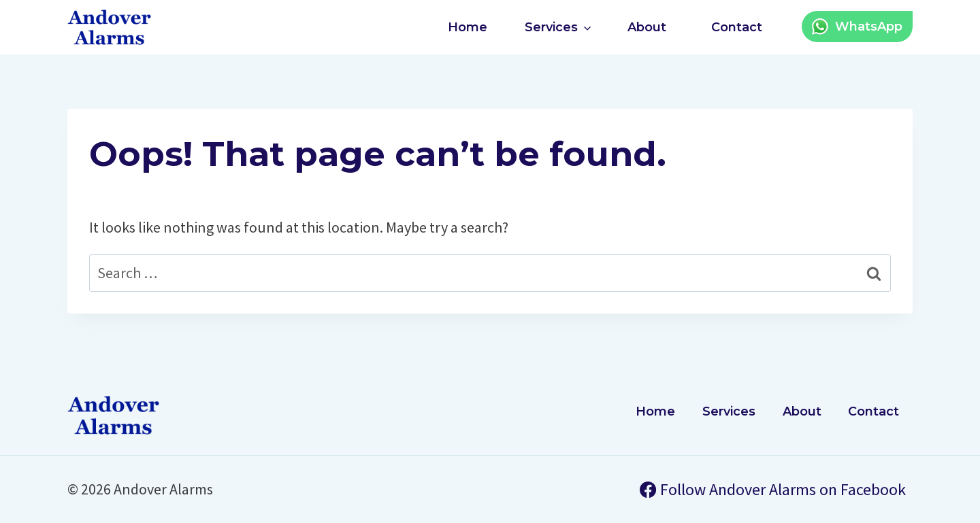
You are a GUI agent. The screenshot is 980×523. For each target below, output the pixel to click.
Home (468, 27)
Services (729, 411)
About (647, 27)
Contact (737, 27)
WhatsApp (869, 27)
